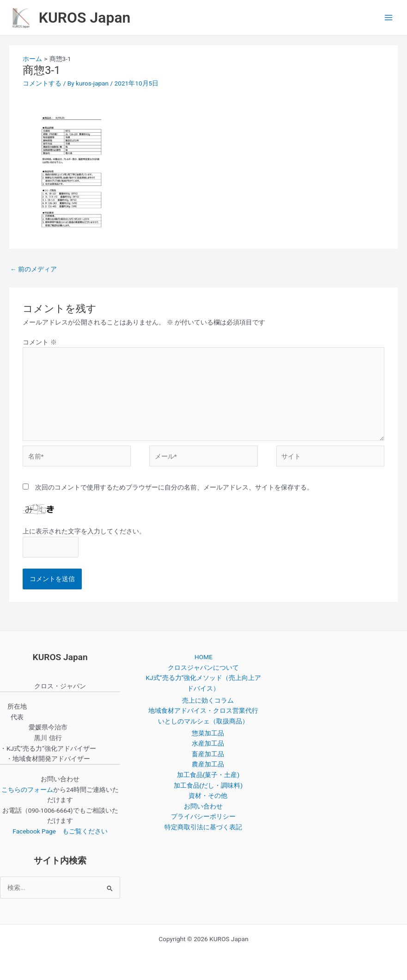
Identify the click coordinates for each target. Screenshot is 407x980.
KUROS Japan (85, 18)
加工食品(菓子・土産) (208, 775)
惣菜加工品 (208, 733)
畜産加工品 (208, 754)
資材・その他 (208, 796)
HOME (203, 657)
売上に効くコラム (208, 700)
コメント (39, 342)
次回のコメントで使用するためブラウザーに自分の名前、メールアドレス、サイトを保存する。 (174, 487)
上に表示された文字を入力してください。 (84, 531)
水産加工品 (208, 743)
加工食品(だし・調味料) (208, 785)
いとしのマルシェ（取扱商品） (203, 721)
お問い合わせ (203, 806)
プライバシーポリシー (203, 816)
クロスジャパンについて (203, 668)
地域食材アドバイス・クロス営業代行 (203, 710)
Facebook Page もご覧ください (60, 831)
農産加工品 (208, 764)
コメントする (42, 83)
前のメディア (33, 269)
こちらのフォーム (27, 790)
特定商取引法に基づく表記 (203, 827)
